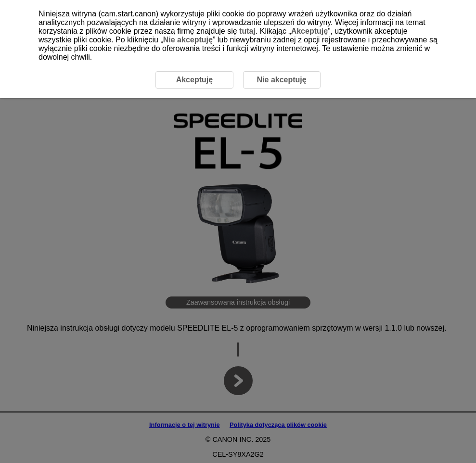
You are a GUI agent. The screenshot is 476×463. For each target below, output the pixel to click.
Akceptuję (309, 31)
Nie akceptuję (188, 40)
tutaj (247, 31)
